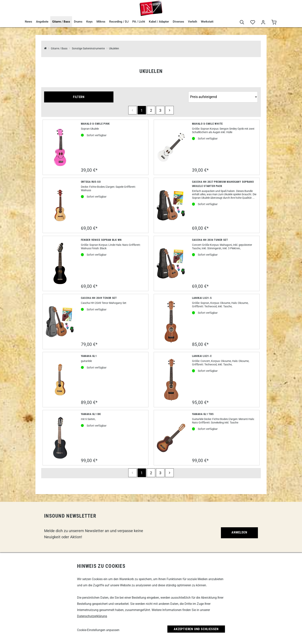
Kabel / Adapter (159, 22)
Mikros (101, 22)
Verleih (193, 22)
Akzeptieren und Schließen (196, 629)
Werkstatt (207, 22)
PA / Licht (139, 22)
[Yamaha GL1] (60, 380)
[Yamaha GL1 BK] (60, 438)
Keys (89, 22)
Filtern (79, 97)
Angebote (42, 22)
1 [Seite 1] (142, 110)
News (29, 22)
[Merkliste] (253, 22)
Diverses (178, 22)
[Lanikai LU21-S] (171, 322)
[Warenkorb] (274, 22)
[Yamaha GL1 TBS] (171, 438)
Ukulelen (114, 49)
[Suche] (242, 22)
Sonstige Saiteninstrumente (88, 49)
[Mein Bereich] (263, 22)
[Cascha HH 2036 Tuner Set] (171, 263)
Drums (78, 22)
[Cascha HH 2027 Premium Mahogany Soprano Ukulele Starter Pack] (171, 205)
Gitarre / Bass (61, 22)
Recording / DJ (119, 22)
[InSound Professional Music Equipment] (45, 49)
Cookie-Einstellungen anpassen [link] (98, 630)
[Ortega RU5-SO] (60, 205)
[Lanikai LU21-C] (171, 380)
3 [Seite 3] (160, 110)
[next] (169, 110)
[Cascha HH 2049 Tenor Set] (60, 322)
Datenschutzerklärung (92, 616)
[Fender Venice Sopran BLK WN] (60, 264)
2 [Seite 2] (151, 110)
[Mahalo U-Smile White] (171, 147)
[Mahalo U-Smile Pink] (60, 147)
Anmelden (239, 532)
